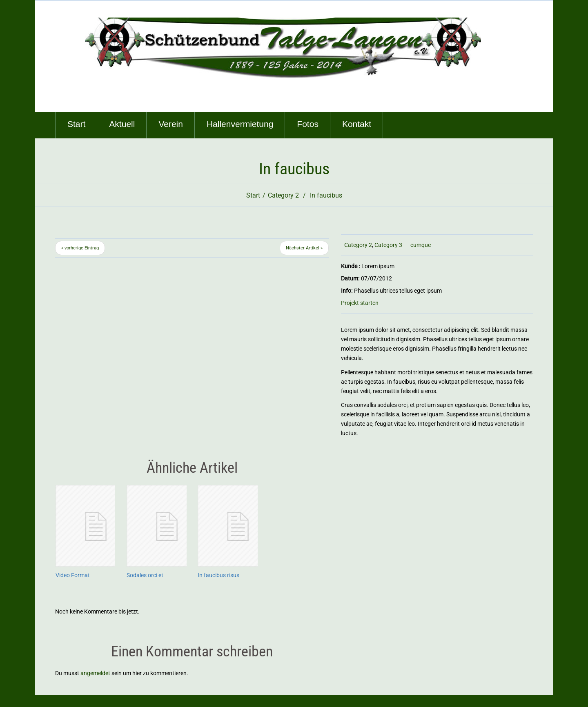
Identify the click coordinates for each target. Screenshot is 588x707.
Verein (171, 124)
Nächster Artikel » (304, 248)
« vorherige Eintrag (80, 248)
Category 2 (283, 195)
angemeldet (95, 673)
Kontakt (357, 124)
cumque (421, 245)
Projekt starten (360, 303)
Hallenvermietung (240, 124)
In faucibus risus (218, 575)
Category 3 (388, 245)
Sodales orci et (145, 575)
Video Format (73, 575)
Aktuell (122, 124)
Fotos (308, 124)
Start (76, 124)
